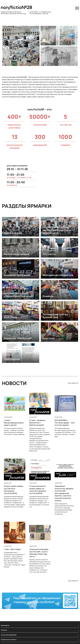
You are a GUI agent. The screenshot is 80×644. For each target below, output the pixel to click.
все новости (73, 383)
